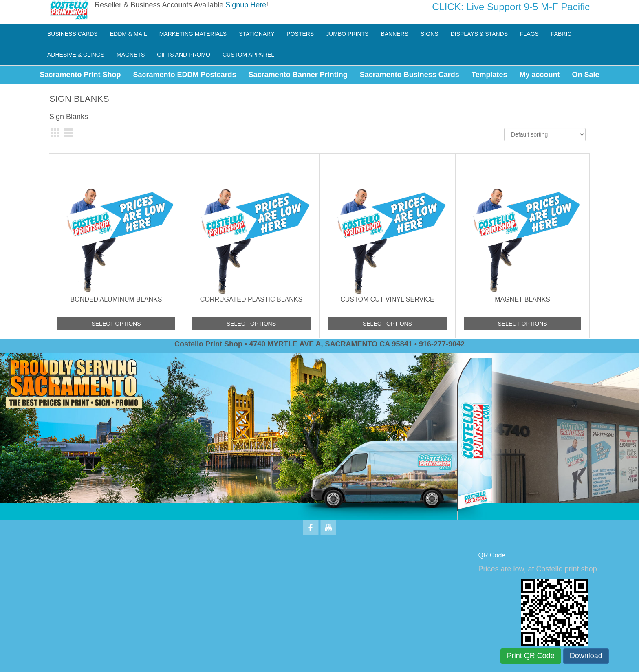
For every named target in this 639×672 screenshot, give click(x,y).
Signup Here (246, 5)
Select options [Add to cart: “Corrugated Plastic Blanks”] (251, 324)
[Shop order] (545, 134)
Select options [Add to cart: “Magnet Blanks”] (522, 324)
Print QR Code (531, 656)
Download (586, 656)
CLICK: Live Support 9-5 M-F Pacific (511, 7)
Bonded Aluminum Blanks (116, 299)
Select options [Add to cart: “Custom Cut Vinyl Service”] (387, 324)
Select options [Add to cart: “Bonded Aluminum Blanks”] (116, 324)
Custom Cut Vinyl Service (387, 299)
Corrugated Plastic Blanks (251, 299)
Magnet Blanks (522, 299)
